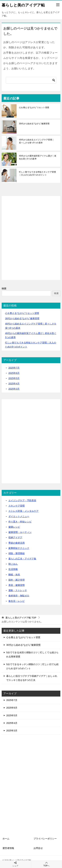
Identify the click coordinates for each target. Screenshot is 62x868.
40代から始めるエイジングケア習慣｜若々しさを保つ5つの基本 (37, 141)
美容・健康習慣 (17, 585)
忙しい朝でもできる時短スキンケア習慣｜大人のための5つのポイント (37, 173)
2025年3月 (14, 389)
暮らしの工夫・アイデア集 (22, 559)
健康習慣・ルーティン (20, 532)
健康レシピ (14, 527)
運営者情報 (8, 848)
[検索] (31, 80)
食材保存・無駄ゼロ (19, 596)
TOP (21, 618)
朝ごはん (13, 564)
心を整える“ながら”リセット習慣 (34, 108)
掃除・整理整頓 (17, 553)
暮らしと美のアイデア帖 (23, 5)
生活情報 (13, 569)
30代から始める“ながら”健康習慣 (34, 124)
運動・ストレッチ (18, 590)
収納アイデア (15, 537)
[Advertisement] (31, 242)
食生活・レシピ (17, 601)
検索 (4, 289)
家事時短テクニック (19, 548)
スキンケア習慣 (17, 506)
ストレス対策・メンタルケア (23, 511)
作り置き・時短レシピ (20, 522)
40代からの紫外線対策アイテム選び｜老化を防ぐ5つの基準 (38, 157)
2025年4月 (14, 384)
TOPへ (47, 864)
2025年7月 (14, 368)
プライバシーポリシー (45, 839)
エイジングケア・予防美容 (22, 500)
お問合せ (38, 848)
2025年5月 (14, 378)
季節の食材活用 (17, 543)
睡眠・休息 (14, 575)
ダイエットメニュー (19, 516)
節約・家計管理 (17, 580)
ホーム (6, 839)
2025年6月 (14, 373)
